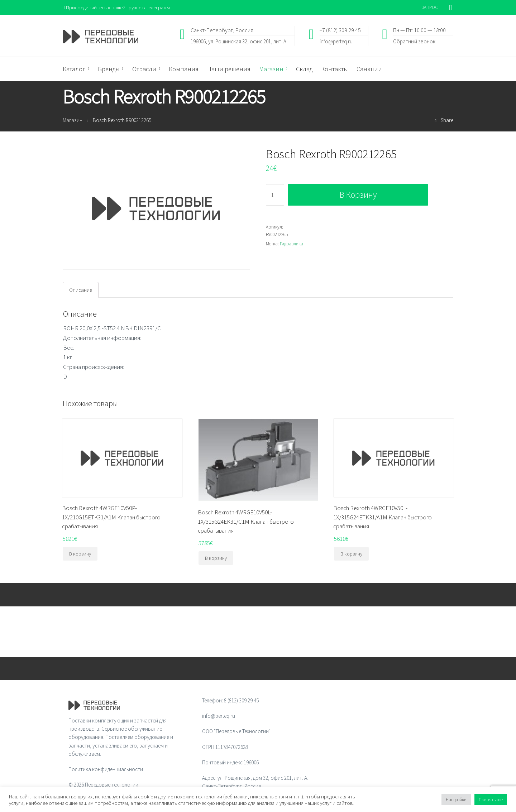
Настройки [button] (456, 800)
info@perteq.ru (336, 41)
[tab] (81, 290)
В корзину (358, 195)
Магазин (73, 121)
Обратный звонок (414, 41)
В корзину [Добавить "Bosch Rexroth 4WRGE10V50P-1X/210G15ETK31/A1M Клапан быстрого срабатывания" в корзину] (80, 554)
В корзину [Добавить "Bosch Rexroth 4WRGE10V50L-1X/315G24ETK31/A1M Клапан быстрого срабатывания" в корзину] (351, 554)
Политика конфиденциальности (106, 770)
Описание (81, 290)
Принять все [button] (491, 800)
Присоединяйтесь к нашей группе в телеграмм (118, 7)
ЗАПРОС (430, 7)
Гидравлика (292, 244)
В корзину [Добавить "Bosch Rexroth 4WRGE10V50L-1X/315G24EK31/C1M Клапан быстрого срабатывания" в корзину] (216, 558)
